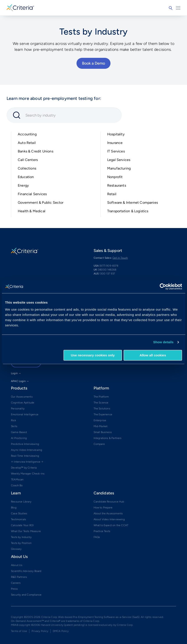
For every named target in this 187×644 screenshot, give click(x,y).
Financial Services (32, 194)
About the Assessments (108, 513)
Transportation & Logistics (128, 211)
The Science (101, 403)
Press (14, 589)
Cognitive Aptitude (23, 403)
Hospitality (116, 134)
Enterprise (100, 420)
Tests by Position (21, 543)
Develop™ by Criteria (24, 468)
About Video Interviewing (109, 519)
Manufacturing (119, 168)
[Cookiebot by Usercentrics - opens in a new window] (163, 287)
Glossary (16, 549)
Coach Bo (17, 485)
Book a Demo (94, 63)
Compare (99, 444)
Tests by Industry (21, 537)
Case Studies (19, 513)
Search (171, 8)
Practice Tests (102, 531)
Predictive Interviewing (25, 444)
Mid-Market (101, 426)
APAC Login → (20, 381)
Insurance (115, 143)
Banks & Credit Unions (36, 151)
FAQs (97, 537)
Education (26, 177)
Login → (16, 373)
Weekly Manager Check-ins (28, 474)
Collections (27, 168)
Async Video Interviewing (27, 450)
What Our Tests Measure (26, 531)
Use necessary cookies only (93, 355)
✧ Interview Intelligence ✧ (27, 462)
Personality (18, 409)
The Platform (101, 397)
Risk (13, 420)
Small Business (103, 432)
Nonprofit (115, 177)
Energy (23, 185)
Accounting (27, 134)
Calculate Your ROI (22, 525)
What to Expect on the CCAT (111, 525)
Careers (16, 583)
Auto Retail (27, 143)
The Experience (103, 414)
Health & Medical (32, 211)
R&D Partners (19, 577)
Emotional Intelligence (25, 414)
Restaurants (117, 185)
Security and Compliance (26, 595)
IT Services (116, 151)
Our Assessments (22, 397)
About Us (17, 565)
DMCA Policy (61, 631)
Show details (163, 342)
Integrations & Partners (108, 438)
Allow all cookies (153, 355)
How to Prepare (103, 508)
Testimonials (19, 519)
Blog (14, 508)
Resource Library (21, 502)
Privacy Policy (40, 631)
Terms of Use (19, 631)
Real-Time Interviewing (25, 456)
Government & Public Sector (41, 203)
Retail (112, 194)
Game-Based (19, 432)
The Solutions (102, 409)
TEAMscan (17, 479)
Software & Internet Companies (133, 203)
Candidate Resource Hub (109, 502)
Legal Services (119, 160)
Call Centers (28, 160)
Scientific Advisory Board (26, 571)
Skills (14, 426)
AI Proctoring (19, 438)
